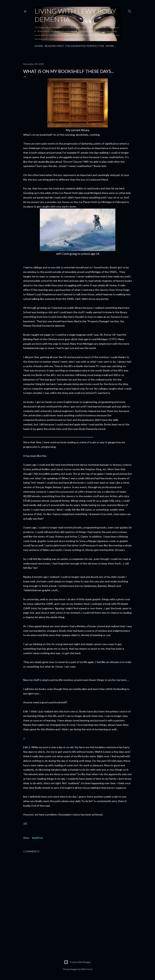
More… (111, 46)
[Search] (130, 10)
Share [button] (26, 838)
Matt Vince (87, 969)
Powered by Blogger (77, 962)
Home (39, 46)
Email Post (37, 838)
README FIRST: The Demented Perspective (74, 46)
